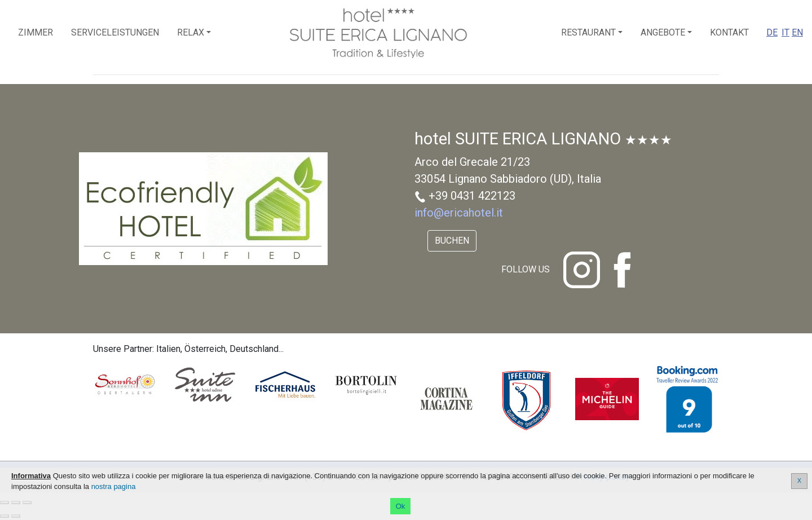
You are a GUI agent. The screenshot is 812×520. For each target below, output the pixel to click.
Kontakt (729, 32)
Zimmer (36, 32)
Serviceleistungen (115, 32)
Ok (401, 506)
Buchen (452, 241)
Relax (191, 32)
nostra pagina (114, 486)
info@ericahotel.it (459, 213)
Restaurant (588, 32)
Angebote (663, 32)
